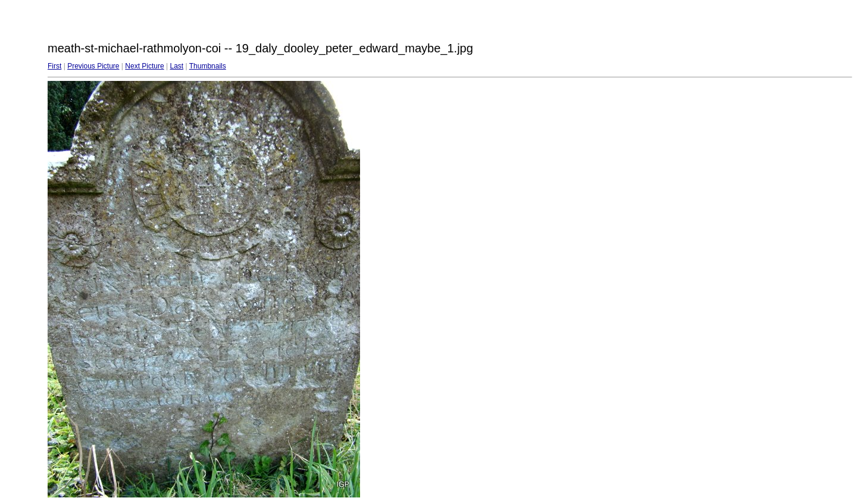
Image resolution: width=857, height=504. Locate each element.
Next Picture (144, 66)
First (54, 66)
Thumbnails (208, 66)
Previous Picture (93, 66)
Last (176, 66)
